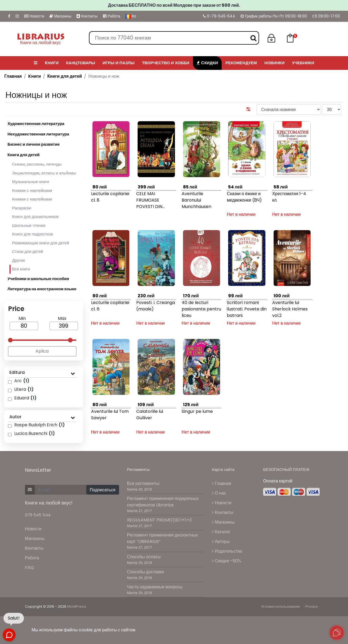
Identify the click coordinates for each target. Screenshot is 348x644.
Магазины (60, 16)
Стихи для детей (28, 251)
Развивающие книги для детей (41, 243)
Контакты (87, 16)
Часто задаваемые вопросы (155, 587)
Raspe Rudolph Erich (40, 425)
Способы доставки (146, 572)
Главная (13, 76)
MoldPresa (77, 607)
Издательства (227, 551)
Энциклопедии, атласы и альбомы (44, 173)
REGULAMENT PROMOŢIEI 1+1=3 (159, 520)
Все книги (20, 269)
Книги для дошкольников (35, 217)
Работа (112, 16)
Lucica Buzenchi (35, 433)
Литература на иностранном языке (42, 289)
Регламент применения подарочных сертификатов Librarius (163, 502)
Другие (19, 260)
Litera (24, 389)
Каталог (221, 532)
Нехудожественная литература (38, 134)
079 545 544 (38, 515)
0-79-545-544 (219, 16)
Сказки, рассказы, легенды (37, 164)
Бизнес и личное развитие (34, 144)
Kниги (35, 76)
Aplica (42, 351)
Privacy (312, 607)
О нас (219, 493)
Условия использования (281, 607)
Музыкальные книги (31, 182)
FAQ (29, 568)
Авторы (221, 541)
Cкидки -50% (227, 561)
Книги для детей (65, 76)
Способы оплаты (144, 557)
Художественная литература (36, 124)
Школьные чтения (29, 225)
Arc (22, 381)
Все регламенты (143, 483)
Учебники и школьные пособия (38, 279)
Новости (34, 16)
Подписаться (103, 490)
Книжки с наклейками (32, 190)
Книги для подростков (33, 234)
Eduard (25, 398)
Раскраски (22, 208)
